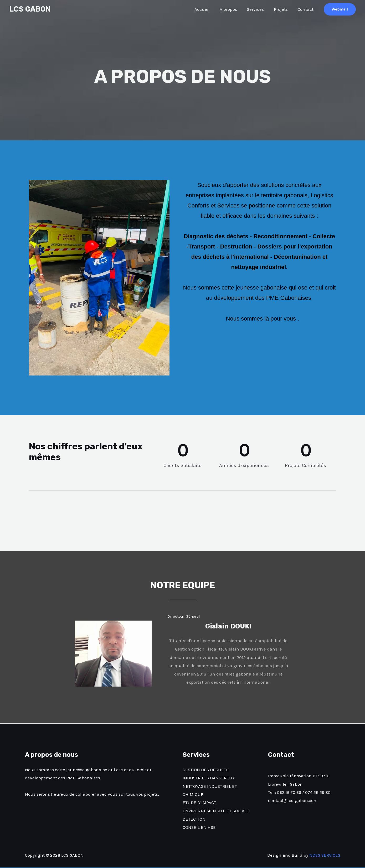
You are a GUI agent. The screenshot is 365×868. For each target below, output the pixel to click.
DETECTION (194, 819)
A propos (232, 9)
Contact (306, 9)
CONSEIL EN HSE (199, 828)
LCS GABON (30, 9)
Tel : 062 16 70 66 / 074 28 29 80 (300, 793)
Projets (282, 9)
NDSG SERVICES (324, 856)
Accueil (206, 9)
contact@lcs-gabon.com (293, 801)
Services (258, 9)
